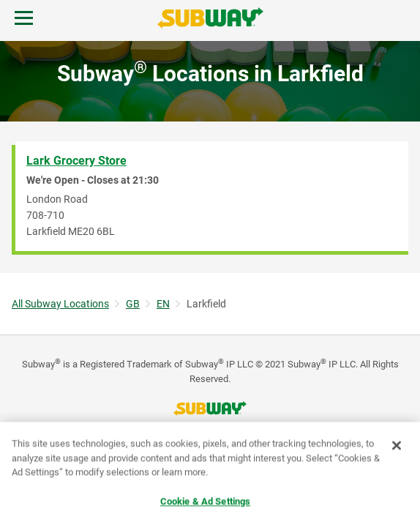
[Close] (397, 446)
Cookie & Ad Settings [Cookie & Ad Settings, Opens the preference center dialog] (206, 502)
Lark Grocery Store (76, 161)
